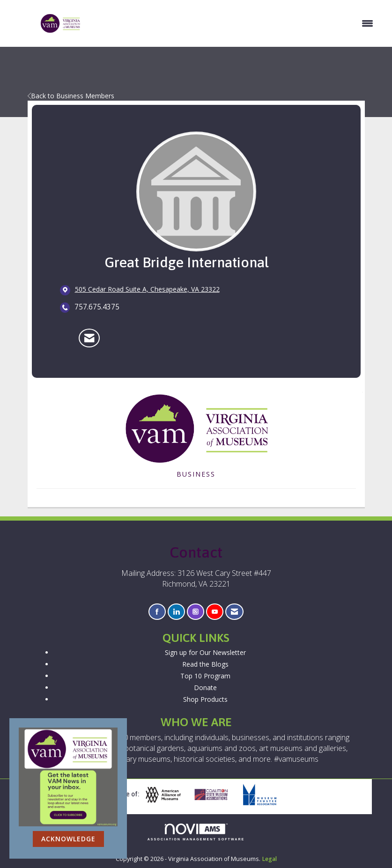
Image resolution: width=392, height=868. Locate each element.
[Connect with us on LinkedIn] (176, 612)
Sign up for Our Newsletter (205, 652)
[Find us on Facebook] (157, 612)
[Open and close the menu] (232, 23)
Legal (269, 859)
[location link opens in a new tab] (147, 290)
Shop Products (205, 699)
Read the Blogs (205, 664)
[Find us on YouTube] (215, 612)
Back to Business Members (71, 96)
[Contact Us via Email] (234, 612)
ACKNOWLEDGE (68, 839)
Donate (205, 688)
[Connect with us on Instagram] (196, 612)
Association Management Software (196, 832)
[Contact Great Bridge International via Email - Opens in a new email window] (89, 338)
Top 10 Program (205, 676)
